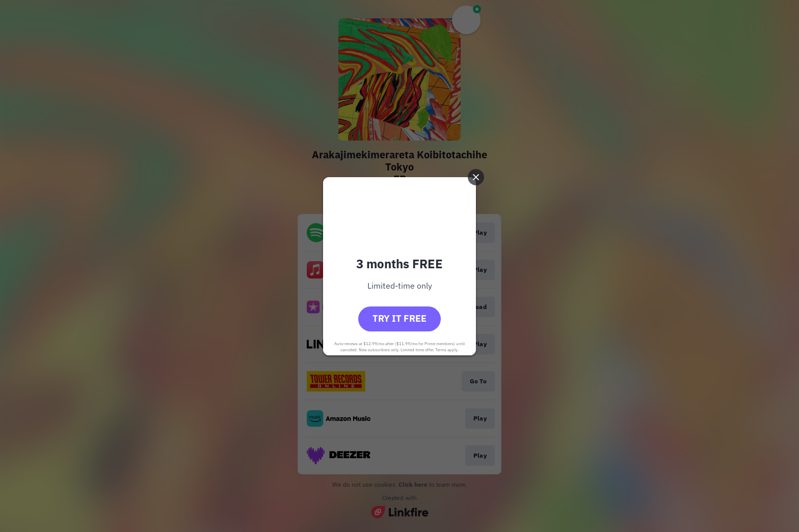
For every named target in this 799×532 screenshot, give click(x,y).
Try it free (400, 318)
